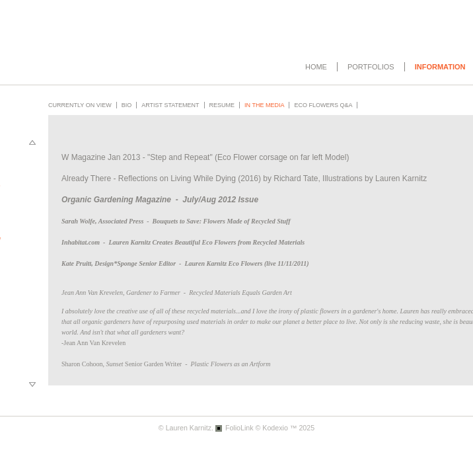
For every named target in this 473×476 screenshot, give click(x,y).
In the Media (264, 105)
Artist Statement (170, 105)
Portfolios (371, 67)
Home (316, 67)
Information (440, 67)
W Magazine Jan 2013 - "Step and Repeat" (137, 157)
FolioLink (239, 428)
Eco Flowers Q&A (323, 105)
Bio (127, 105)
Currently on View (80, 105)
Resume (222, 105)
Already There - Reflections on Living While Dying (149, 178)
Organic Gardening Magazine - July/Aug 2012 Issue (160, 200)
